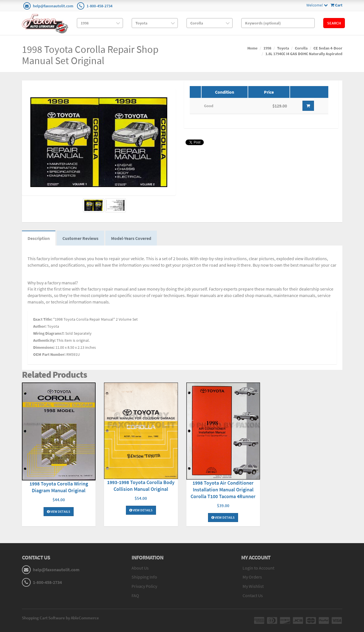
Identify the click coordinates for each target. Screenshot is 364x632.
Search (334, 23)
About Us (140, 568)
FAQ (135, 595)
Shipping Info (144, 577)
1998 (267, 48)
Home (252, 48)
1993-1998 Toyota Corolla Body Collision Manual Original (141, 486)
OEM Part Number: (49, 354)
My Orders (252, 577)
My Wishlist (253, 586)
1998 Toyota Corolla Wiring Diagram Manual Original (59, 487)
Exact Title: (43, 319)
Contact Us (253, 595)
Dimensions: (44, 347)
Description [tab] (39, 238)
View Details (59, 511)
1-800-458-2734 (100, 6)
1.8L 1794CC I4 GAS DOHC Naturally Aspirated (304, 54)
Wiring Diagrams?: (49, 333)
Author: (40, 326)
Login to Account (258, 568)
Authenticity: (44, 340)
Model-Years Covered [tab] (131, 238)
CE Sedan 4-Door (328, 48)
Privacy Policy (144, 586)
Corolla (301, 48)
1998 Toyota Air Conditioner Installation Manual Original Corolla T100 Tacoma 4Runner (223, 490)
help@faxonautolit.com (53, 6)
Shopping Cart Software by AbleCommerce (60, 618)
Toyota (283, 48)
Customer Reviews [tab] (80, 238)
